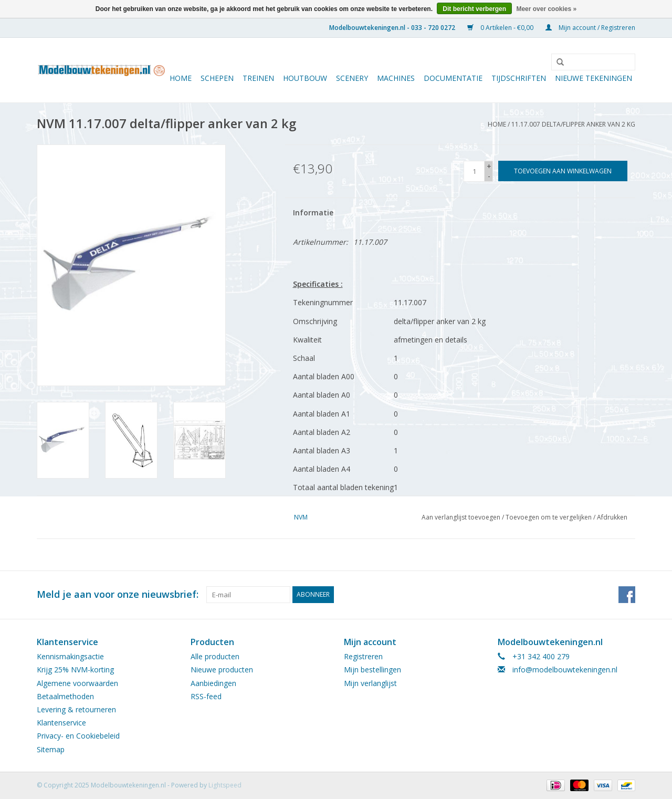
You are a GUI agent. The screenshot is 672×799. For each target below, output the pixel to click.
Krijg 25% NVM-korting (75, 670)
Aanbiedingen (213, 683)
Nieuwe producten (222, 670)
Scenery (352, 78)
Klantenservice (61, 723)
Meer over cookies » (546, 9)
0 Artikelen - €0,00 (501, 28)
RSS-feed (206, 696)
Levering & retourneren (76, 709)
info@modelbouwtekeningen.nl (565, 670)
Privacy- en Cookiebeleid (78, 736)
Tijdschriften (519, 78)
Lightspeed (225, 785)
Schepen (217, 78)
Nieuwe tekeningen (594, 78)
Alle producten (215, 656)
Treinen (258, 78)
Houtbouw (305, 78)
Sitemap (51, 749)
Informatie (313, 212)
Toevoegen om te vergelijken (549, 517)
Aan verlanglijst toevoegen (461, 517)
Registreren (363, 656)
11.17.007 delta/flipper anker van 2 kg (573, 124)
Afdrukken (612, 517)
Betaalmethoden (65, 696)
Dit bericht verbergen (474, 9)
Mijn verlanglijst (370, 683)
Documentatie (453, 78)
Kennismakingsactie (70, 656)
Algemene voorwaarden (77, 683)
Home (181, 78)
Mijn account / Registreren (590, 28)
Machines (396, 78)
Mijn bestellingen (372, 670)
